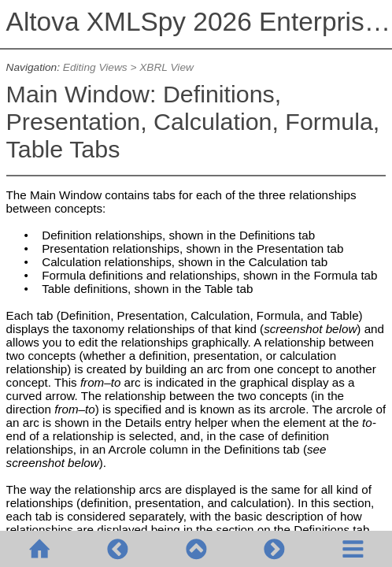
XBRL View (166, 67)
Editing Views (95, 67)
